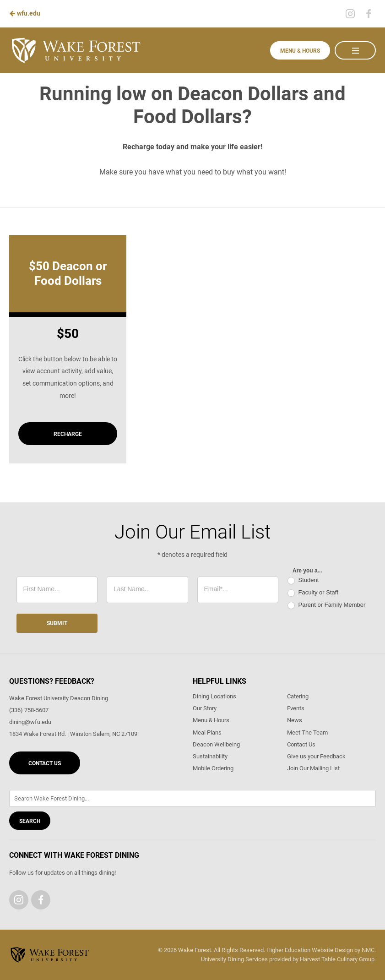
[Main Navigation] (355, 50)
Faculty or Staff (313, 593)
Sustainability (210, 756)
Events (296, 708)
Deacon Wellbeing (216, 744)
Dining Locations (214, 696)
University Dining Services (234, 959)
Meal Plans (207, 732)
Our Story (205, 708)
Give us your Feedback (316, 756)
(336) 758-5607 (29, 710)
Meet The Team (307, 732)
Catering (298, 696)
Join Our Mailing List (313, 768)
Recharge (68, 434)
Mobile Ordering (213, 768)
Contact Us (45, 763)
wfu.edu (25, 13)
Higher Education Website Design (310, 950)
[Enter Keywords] (192, 798)
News (295, 720)
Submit (57, 623)
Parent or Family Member (326, 605)
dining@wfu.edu (30, 722)
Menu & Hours (300, 51)
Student (303, 580)
